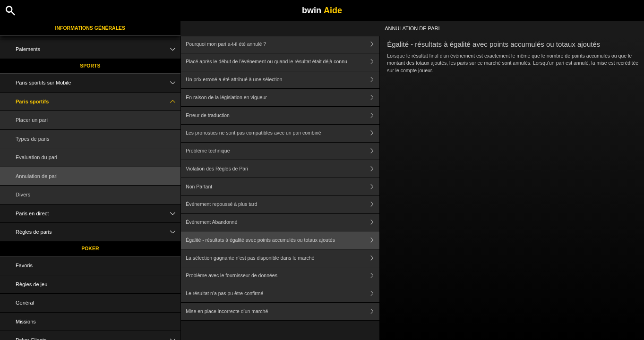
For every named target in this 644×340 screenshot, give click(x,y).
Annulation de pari (37, 176)
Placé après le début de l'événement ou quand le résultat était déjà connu (283, 62)
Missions (26, 322)
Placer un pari (32, 120)
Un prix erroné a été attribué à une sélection (283, 80)
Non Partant (283, 187)
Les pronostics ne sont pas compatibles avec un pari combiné (283, 133)
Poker (90, 248)
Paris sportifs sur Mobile (98, 83)
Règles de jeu (31, 284)
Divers (23, 195)
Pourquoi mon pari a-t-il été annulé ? (283, 44)
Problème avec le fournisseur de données (283, 276)
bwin (322, 10)
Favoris (24, 265)
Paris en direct (98, 214)
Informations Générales (90, 28)
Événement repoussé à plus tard (283, 205)
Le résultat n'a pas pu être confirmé (283, 294)
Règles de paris (98, 232)
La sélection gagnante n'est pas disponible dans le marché (283, 258)
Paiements (98, 49)
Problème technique (283, 151)
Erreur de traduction (283, 115)
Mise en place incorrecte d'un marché (283, 311)
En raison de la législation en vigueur (283, 98)
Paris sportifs (98, 102)
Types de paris (33, 139)
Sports (90, 66)
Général (25, 303)
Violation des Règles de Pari (283, 169)
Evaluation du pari (36, 157)
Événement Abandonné (283, 223)
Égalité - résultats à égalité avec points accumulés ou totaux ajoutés (283, 240)
